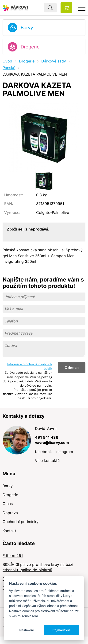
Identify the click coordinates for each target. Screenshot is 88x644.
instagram (64, 452)
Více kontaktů (47, 461)
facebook (43, 452)
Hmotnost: (13, 195)
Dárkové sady (54, 61)
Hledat (50, 8)
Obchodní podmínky (21, 522)
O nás (8, 504)
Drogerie (30, 47)
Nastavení (26, 630)
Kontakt (9, 531)
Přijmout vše (62, 630)
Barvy (27, 28)
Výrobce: (12, 212)
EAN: (9, 204)
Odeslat (72, 368)
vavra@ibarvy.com (52, 443)
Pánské (9, 68)
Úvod (7, 61)
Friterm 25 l (13, 556)
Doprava (10, 513)
